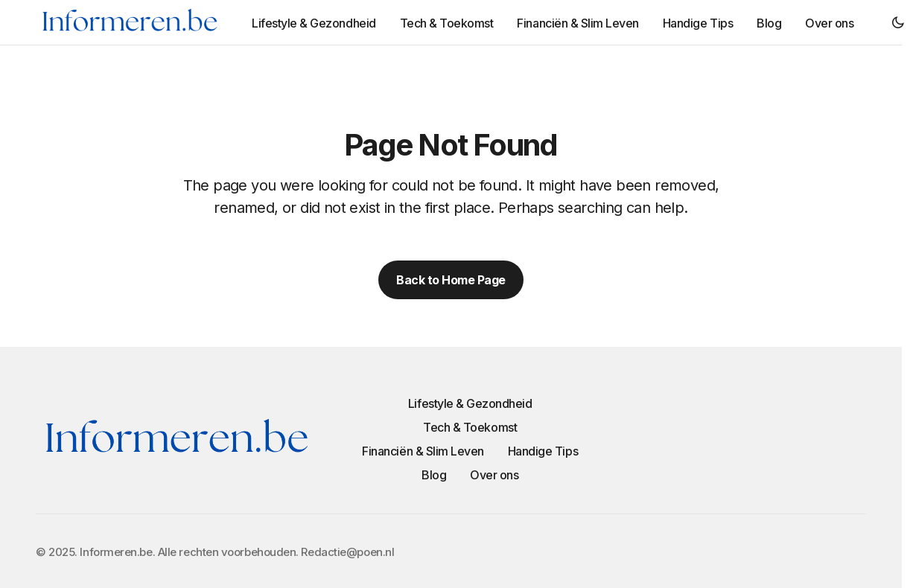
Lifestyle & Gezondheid (470, 403)
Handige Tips (543, 451)
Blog (434, 475)
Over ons (494, 475)
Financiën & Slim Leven (423, 451)
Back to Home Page (451, 280)
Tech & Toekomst (470, 427)
